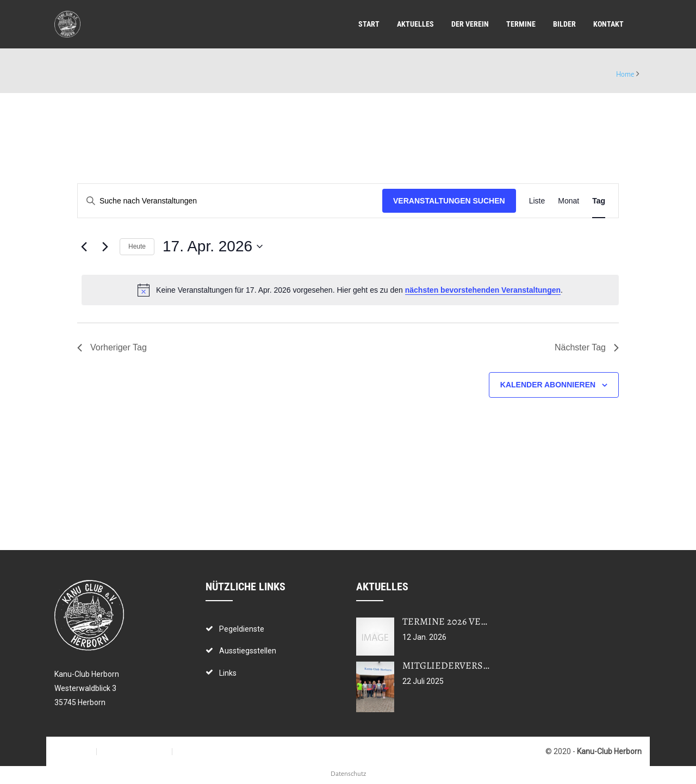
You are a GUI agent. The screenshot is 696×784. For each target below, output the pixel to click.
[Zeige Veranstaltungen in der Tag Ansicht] (599, 201)
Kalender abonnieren (548, 385)
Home (625, 75)
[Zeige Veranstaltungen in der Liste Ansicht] (537, 201)
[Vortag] (84, 246)
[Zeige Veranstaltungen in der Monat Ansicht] (568, 201)
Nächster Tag (587, 347)
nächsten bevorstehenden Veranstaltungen (483, 290)
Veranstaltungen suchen (449, 201)
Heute (137, 246)
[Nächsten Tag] (105, 246)
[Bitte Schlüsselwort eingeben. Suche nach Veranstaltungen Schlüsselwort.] (230, 201)
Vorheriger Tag (112, 347)
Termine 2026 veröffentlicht (476, 621)
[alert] (350, 290)
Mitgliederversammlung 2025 (477, 665)
